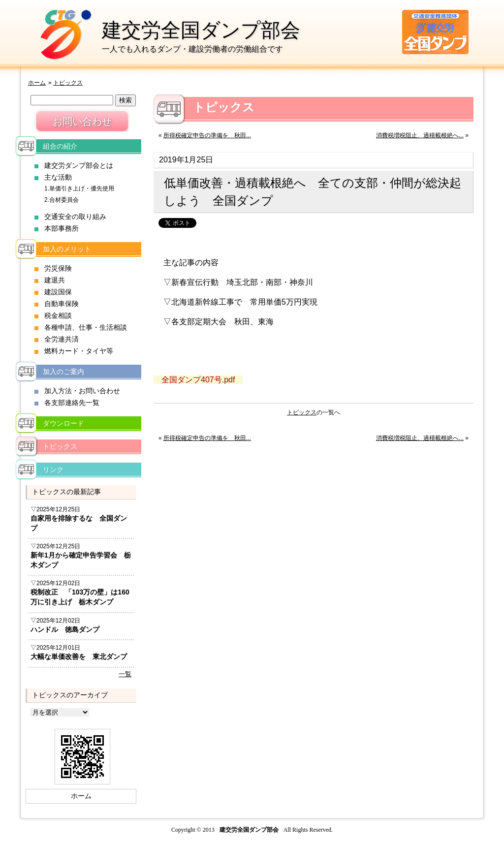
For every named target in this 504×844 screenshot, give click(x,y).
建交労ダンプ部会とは (79, 165)
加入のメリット (67, 249)
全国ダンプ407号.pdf (198, 380)
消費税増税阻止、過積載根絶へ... (420, 135)
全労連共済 (62, 339)
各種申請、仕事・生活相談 (86, 327)
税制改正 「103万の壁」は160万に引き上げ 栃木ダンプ (80, 597)
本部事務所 (62, 228)
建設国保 (58, 292)
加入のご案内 (63, 372)
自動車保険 (62, 304)
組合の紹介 (60, 146)
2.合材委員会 (62, 200)
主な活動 (58, 177)
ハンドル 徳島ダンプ (65, 629)
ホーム (37, 83)
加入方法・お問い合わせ (82, 391)
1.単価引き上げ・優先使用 (79, 188)
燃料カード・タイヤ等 (79, 351)
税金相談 (58, 315)
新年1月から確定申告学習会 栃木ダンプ (81, 560)
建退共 (55, 280)
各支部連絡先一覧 (72, 403)
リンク (53, 469)
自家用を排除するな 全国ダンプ (79, 523)
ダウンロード (63, 423)
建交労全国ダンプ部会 (201, 30)
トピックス (68, 83)
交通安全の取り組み (75, 217)
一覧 (125, 674)
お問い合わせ (82, 122)
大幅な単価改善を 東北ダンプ (79, 656)
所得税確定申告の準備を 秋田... (207, 135)
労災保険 (58, 268)
